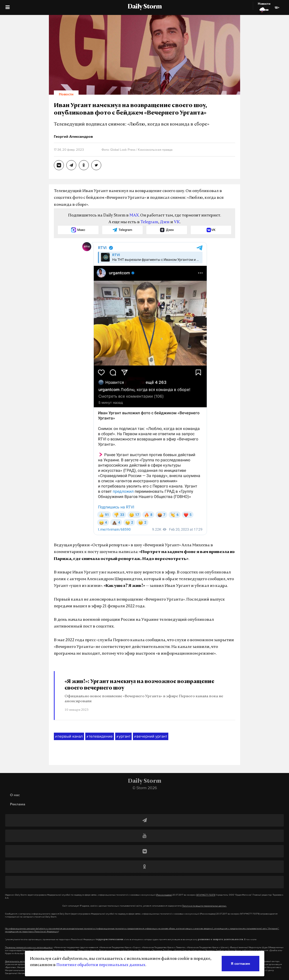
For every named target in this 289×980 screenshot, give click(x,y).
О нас (15, 795)
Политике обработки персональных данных (101, 965)
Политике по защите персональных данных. (204, 906)
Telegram (149, 222)
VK (177, 222)
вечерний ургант (151, 736)
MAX (134, 215)
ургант (123, 736)
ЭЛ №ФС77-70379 (206, 895)
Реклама (18, 804)
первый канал (69, 736)
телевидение (100, 736)
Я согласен (241, 963)
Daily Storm (145, 7)
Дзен (165, 222)
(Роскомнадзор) (164, 895)
